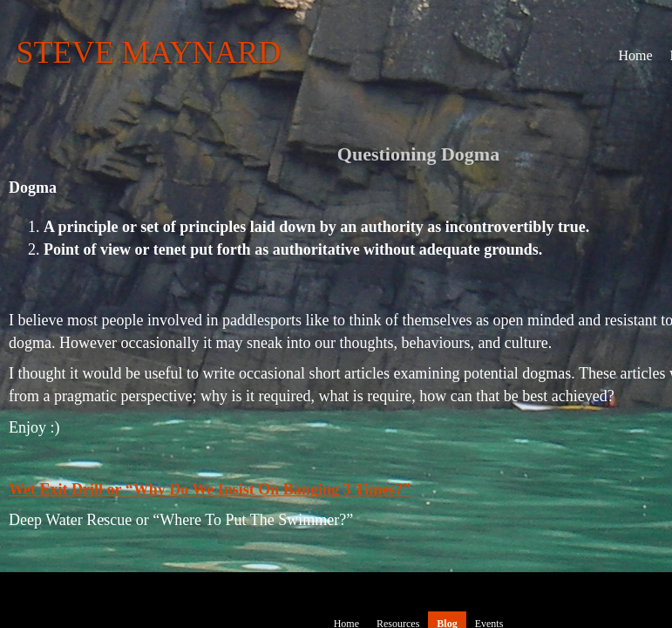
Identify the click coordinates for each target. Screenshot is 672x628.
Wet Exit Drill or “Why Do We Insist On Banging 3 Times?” (210, 489)
